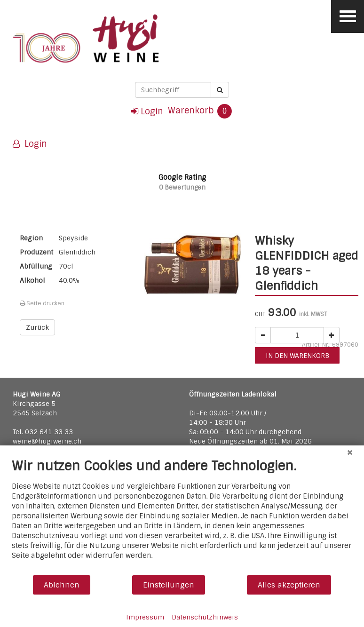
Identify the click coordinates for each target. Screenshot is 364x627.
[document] (182, 516)
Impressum (145, 617)
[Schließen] (350, 452)
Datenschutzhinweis (205, 617)
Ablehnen (62, 585)
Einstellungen (169, 585)
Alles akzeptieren (289, 585)
